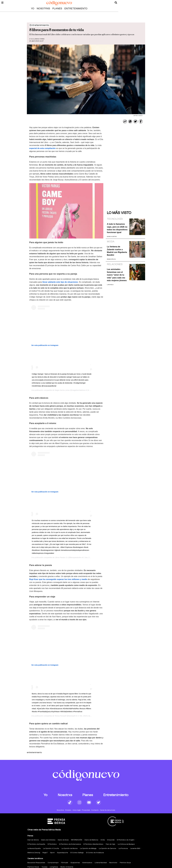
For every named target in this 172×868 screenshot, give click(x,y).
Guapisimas (75, 863)
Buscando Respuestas (36, 863)
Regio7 (45, 853)
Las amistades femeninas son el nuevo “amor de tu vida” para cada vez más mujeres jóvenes (117, 275)
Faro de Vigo (111, 844)
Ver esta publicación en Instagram (45, 345)
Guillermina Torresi (38, 39)
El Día (103, 840)
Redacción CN (111, 259)
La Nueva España (34, 849)
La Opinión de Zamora (107, 849)
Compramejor (53, 863)
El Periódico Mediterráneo (93, 844)
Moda (111, 242)
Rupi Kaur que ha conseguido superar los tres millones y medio (58, 579)
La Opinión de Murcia (70, 849)
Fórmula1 (65, 863)
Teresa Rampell (60, 716)
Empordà (111, 840)
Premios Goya (125, 863)
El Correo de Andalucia (95, 853)
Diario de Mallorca (91, 840)
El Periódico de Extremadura (70, 844)
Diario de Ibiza (63, 840)
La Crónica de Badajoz (126, 844)
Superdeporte (63, 853)
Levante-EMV (135, 849)
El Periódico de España (36, 844)
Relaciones (115, 264)
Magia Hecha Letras (62, 390)
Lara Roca (110, 285)
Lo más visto (119, 213)
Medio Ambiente (67, 867)
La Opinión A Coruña (51, 849)
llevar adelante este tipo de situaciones (60, 282)
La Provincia (123, 849)
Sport (52, 853)
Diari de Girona (33, 840)
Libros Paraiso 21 (61, 557)
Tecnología (115, 219)
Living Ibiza (54, 867)
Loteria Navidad (101, 863)
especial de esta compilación (42, 148)
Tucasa (44, 867)
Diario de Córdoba (48, 840)
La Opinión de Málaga (88, 849)
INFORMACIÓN (77, 840)
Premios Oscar (33, 867)
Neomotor (113, 863)
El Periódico (52, 844)
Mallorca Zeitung (34, 853)
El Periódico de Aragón (126, 840)
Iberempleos (87, 863)
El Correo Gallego (77, 853)
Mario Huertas (112, 237)
